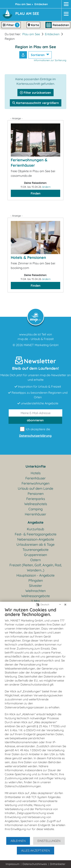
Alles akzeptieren (35, 850)
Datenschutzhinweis (35, 864)
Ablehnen (18, 841)
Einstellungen (49, 841)
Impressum (13, 864)
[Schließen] (65, 605)
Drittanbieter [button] (58, 864)
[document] (35, 722)
